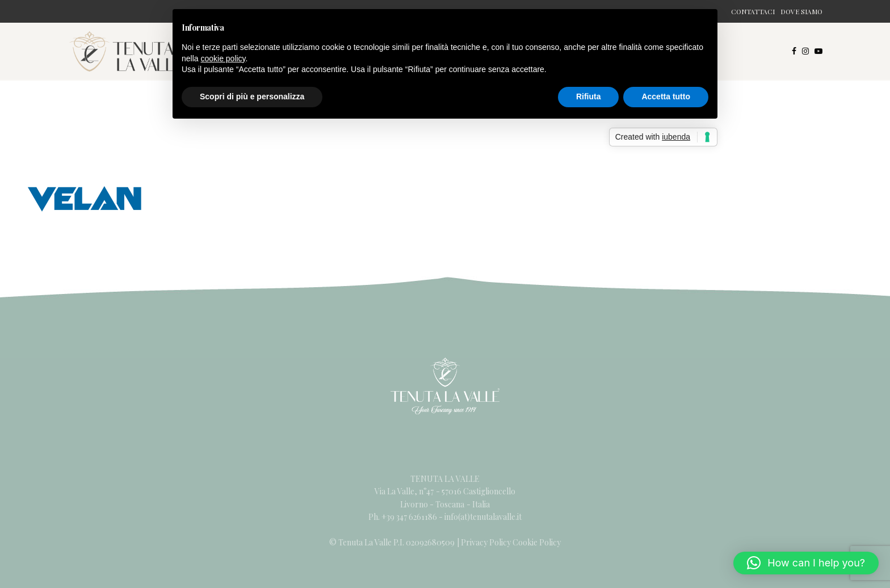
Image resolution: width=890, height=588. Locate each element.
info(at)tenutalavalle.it (483, 517)
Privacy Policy (486, 542)
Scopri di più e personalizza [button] (252, 96)
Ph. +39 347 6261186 (404, 517)
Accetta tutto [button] (666, 96)
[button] (806, 563)
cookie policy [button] (223, 58)
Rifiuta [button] (589, 96)
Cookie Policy (537, 542)
